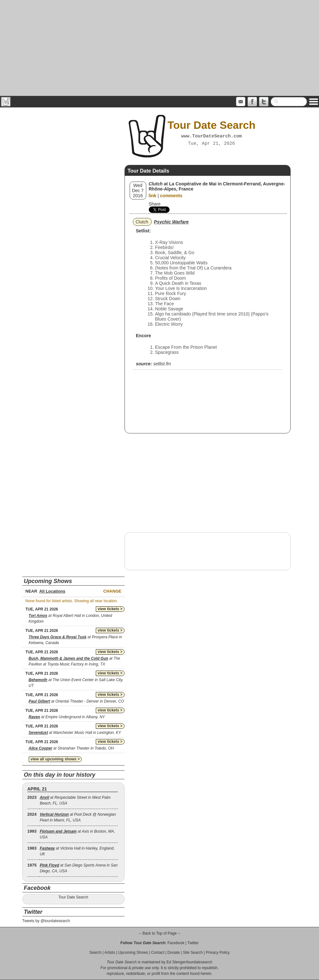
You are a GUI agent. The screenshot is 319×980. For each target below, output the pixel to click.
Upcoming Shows (133, 953)
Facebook (176, 943)
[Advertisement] (159, 48)
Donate (174, 953)
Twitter (193, 943)
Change (112, 591)
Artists (110, 953)
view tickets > (110, 609)
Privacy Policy (218, 953)
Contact (158, 953)
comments (171, 196)
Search (95, 953)
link (153, 196)
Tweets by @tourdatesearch (46, 921)
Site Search (193, 953)
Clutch (142, 222)
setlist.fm (162, 364)
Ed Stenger (176, 962)
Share (155, 204)
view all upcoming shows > (55, 759)
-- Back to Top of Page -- (160, 933)
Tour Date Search (73, 897)
